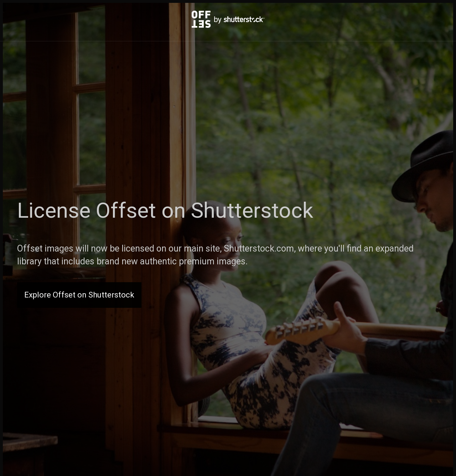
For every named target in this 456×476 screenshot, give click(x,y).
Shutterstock (252, 210)
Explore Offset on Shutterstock (79, 295)
